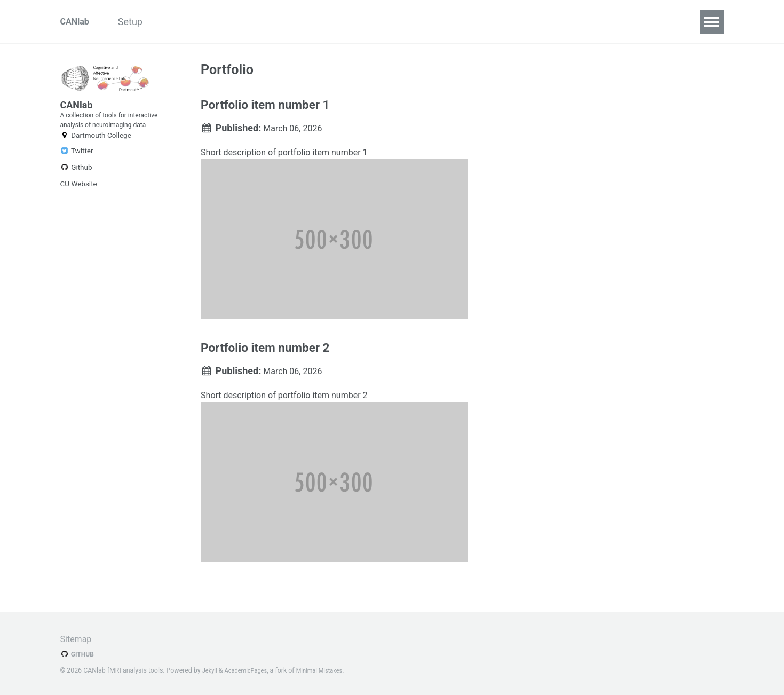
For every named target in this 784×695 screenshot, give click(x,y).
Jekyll (211, 671)
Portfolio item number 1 (265, 109)
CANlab (77, 22)
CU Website (79, 217)
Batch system (441, 22)
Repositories (202, 22)
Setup (144, 22)
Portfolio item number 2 (265, 359)
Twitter (77, 184)
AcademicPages (250, 671)
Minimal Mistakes (329, 671)
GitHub (79, 654)
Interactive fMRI (281, 22)
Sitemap (78, 639)
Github (76, 201)
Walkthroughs (363, 22)
